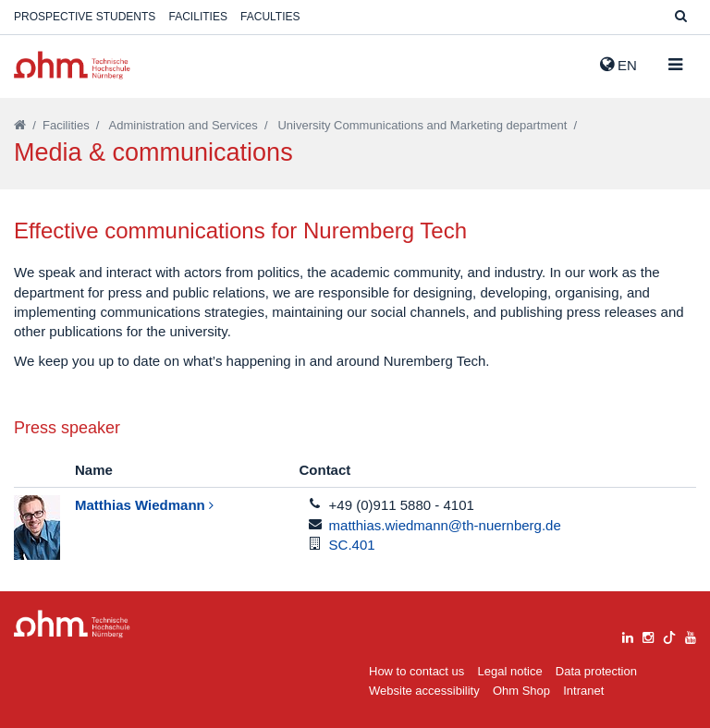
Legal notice (510, 671)
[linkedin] (628, 635)
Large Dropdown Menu (72, 624)
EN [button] (618, 65)
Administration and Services (184, 125)
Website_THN (72, 65)
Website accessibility (424, 691)
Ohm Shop (521, 691)
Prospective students (85, 17)
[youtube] (691, 635)
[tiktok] (669, 635)
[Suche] (681, 17)
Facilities (198, 17)
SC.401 (352, 545)
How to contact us (416, 671)
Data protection (596, 671)
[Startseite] (20, 125)
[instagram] (648, 635)
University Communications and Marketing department (422, 125)
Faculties (270, 17)
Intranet (583, 691)
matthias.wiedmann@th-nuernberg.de (445, 525)
